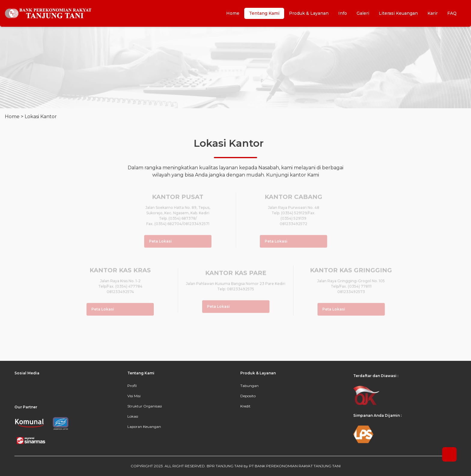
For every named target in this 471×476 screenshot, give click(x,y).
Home (233, 13)
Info (343, 13)
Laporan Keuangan (144, 427)
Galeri (363, 13)
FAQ (452, 13)
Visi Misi (134, 396)
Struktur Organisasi (145, 406)
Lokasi (133, 416)
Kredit (245, 406)
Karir (433, 13)
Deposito (248, 396)
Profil (132, 386)
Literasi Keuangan (398, 13)
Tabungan (249, 386)
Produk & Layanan (309, 13)
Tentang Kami (264, 13)
